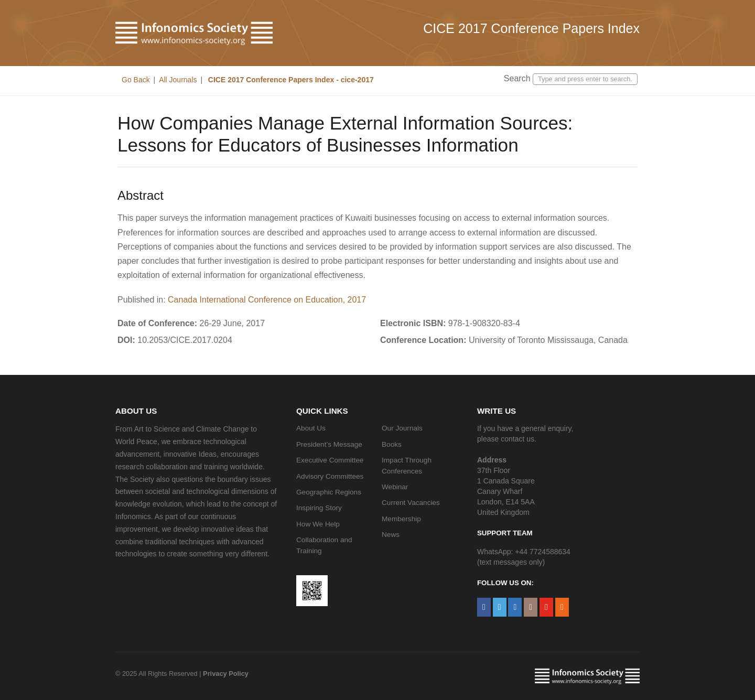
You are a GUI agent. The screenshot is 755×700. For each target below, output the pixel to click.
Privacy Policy (226, 674)
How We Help (318, 524)
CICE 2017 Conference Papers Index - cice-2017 (290, 80)
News (391, 535)
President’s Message (329, 444)
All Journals (178, 80)
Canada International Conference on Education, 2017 (267, 300)
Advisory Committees (330, 476)
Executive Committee (330, 460)
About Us (311, 428)
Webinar (395, 487)
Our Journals (402, 428)
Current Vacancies (411, 503)
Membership (401, 519)
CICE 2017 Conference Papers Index (531, 28)
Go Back (136, 80)
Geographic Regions (329, 492)
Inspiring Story (319, 508)
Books (392, 444)
